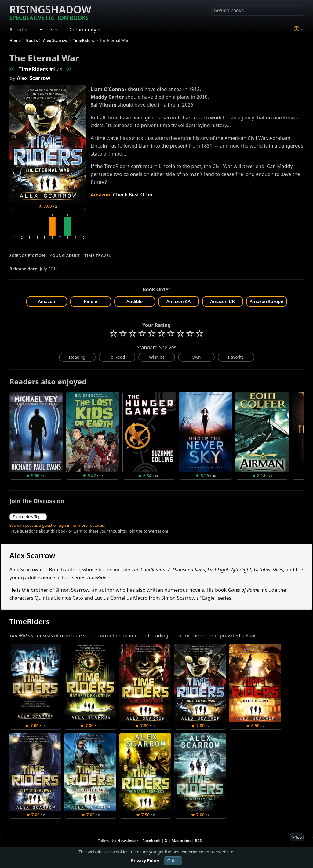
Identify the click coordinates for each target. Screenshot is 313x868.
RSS (198, 841)
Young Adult (65, 255)
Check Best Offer (133, 195)
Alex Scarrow (34, 78)
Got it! (173, 861)
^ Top (297, 837)
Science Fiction (27, 255)
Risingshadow (50, 12)
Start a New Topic (28, 517)
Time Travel (98, 255)
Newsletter (128, 841)
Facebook (151, 841)
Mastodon (181, 841)
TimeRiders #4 (37, 69)
